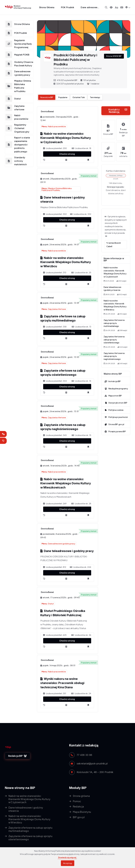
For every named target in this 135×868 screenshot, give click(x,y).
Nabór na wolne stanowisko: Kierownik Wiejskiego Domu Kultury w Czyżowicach (66, 138)
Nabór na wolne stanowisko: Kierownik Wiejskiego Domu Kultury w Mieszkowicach (66, 483)
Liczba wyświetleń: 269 (55, 503)
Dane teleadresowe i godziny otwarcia (26, 809)
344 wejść (123, 344)
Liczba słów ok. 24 (81, 693)
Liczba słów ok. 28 (81, 503)
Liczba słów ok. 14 (81, 381)
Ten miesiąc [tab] (95, 97)
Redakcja (78, 806)
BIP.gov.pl (79, 817)
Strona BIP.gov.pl (114, 421)
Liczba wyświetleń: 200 (55, 148)
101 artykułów (88, 80)
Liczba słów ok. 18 (81, 148)
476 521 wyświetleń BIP (65, 80)
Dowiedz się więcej (67, 857)
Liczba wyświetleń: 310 (55, 272)
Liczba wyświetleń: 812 (55, 567)
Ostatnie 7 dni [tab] (79, 97)
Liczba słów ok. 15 (81, 435)
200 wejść (121, 280)
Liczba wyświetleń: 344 (55, 381)
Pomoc (77, 801)
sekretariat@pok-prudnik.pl (92, 764)
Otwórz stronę (67, 154)
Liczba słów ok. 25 (81, 272)
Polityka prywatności (116, 414)
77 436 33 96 (84, 755)
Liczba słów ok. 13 (81, 327)
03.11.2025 (109, 280)
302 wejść (122, 293)
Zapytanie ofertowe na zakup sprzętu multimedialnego (114, 321)
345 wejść (122, 360)
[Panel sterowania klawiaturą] (122, 7)
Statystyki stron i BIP (115, 399)
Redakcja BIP (17, 756)
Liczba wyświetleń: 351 (55, 693)
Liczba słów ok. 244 (81, 567)
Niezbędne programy (116, 385)
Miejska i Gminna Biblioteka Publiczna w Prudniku (57, 189)
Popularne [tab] (63, 97)
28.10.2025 (109, 293)
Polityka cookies (114, 406)
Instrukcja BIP (112, 378)
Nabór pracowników (54, 126)
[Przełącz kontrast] (111, 7)
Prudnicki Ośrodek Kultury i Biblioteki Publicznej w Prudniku (75, 60)
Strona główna (81, 796)
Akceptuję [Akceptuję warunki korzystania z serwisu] (68, 863)
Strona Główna (47, 7)
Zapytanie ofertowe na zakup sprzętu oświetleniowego (114, 337)
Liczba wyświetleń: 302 (55, 214)
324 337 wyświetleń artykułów (69, 84)
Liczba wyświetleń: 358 (55, 327)
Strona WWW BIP (114, 56)
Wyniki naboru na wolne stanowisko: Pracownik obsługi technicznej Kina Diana (62, 683)
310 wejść (122, 312)
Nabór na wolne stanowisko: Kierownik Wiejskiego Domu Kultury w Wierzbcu (66, 262)
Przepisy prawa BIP (115, 428)
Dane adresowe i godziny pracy (58, 544)
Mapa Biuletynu (82, 812)
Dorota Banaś (47, 111)
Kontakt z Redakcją (118, 111)
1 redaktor (93, 84)
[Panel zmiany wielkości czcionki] (116, 7)
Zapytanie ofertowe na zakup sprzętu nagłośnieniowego (114, 353)
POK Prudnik (68, 7)
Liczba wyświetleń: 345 (55, 435)
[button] (128, 7)
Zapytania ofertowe (54, 309)
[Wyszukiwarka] (106, 7)
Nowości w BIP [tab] (47, 97)
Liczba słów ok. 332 (81, 214)
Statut (48, 604)
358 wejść (122, 328)
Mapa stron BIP (113, 392)
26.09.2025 (109, 312)
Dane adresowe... (90, 7)
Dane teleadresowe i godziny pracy (67, 551)
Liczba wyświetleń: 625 (55, 635)
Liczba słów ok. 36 (81, 635)
